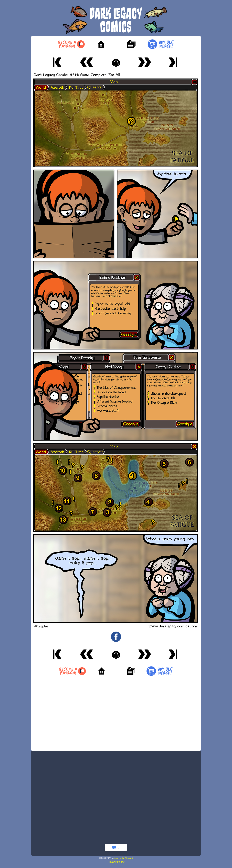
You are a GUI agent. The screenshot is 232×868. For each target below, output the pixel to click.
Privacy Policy (116, 862)
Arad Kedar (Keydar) (123, 858)
